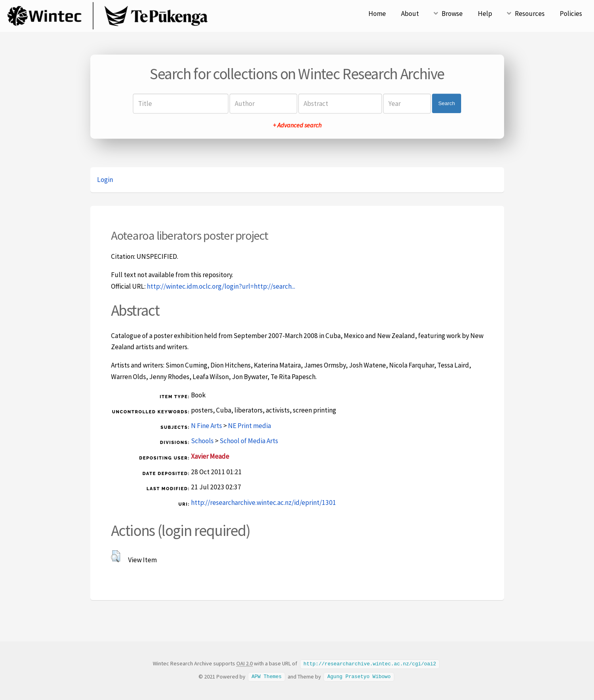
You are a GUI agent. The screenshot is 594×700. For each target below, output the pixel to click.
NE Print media (249, 426)
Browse (452, 14)
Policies (571, 14)
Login (105, 180)
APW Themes (267, 676)
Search (446, 103)
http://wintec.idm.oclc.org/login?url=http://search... (221, 286)
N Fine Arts (206, 426)
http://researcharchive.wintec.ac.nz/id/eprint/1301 (264, 503)
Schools (202, 441)
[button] (116, 556)
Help (485, 14)
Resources (530, 14)
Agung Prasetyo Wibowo (359, 676)
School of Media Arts (249, 441)
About (410, 14)
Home (377, 14)
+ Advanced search (297, 125)
